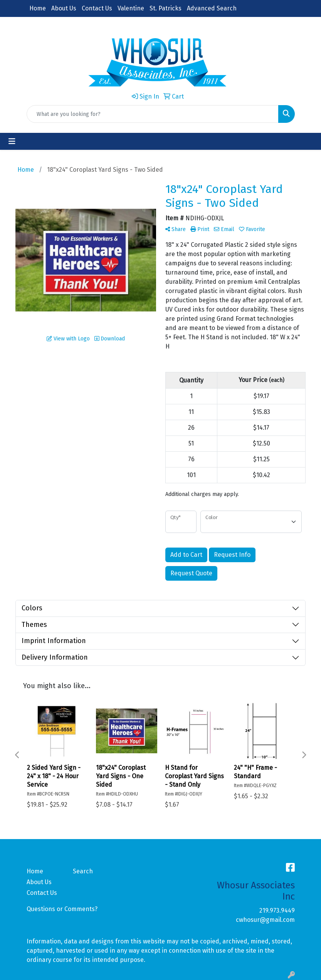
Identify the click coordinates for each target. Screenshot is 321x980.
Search (83, 871)
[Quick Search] (153, 114)
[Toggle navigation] (12, 141)
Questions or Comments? (62, 909)
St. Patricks (166, 8)
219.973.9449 (277, 910)
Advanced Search (212, 8)
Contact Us (97, 8)
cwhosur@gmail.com (265, 920)
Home (38, 8)
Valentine (131, 8)
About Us (64, 8)
